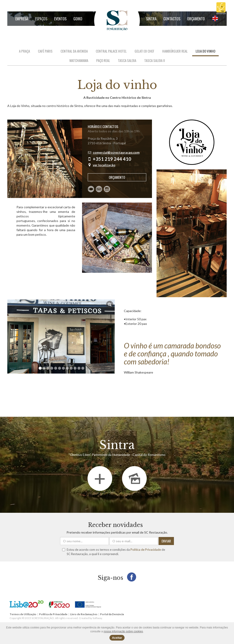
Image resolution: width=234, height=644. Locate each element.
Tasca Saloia (127, 60)
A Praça (24, 51)
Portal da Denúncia (112, 614)
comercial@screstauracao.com (116, 152)
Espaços (41, 19)
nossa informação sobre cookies (123, 631)
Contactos (172, 19)
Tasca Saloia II (155, 60)
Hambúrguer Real (175, 51)
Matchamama (79, 60)
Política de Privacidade (146, 550)
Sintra (151, 19)
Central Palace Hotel (111, 51)
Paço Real (103, 60)
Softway (97, 618)
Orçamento (196, 19)
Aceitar (117, 638)
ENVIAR (166, 541)
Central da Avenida (74, 51)
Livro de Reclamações (84, 614)
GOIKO (78, 19)
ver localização (104, 165)
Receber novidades (115, 525)
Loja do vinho (205, 51)
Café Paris (45, 51)
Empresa (22, 19)
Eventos (60, 19)
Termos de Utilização (23, 614)
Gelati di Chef (144, 51)
